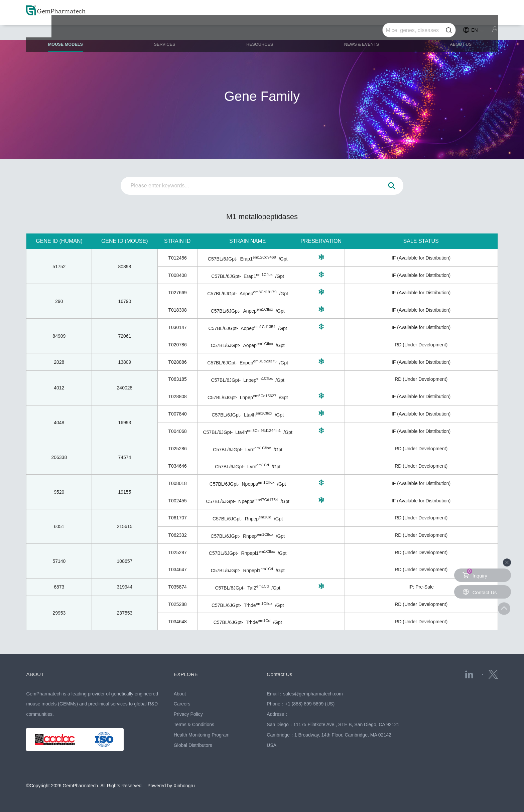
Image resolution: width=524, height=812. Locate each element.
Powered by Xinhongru (171, 786)
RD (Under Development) (421, 345)
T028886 (177, 362)
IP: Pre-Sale (421, 587)
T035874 (177, 587)
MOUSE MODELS (80, 33)
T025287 (177, 552)
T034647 (177, 570)
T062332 (177, 535)
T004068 (177, 431)
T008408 (177, 275)
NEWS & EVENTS (359, 31)
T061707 (177, 518)
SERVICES (173, 31)
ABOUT (36, 674)
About (180, 694)
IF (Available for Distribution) (421, 258)
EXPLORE (188, 674)
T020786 (177, 345)
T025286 (177, 449)
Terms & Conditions (194, 724)
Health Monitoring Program (202, 735)
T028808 (177, 396)
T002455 (177, 501)
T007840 (177, 414)
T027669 (177, 293)
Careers (182, 704)
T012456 (177, 258)
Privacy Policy (188, 714)
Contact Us (282, 674)
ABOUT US (452, 31)
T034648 (177, 622)
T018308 (177, 310)
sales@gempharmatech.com (313, 694)
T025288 (177, 604)
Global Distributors (193, 745)
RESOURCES (262, 31)
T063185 (177, 379)
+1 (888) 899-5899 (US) (310, 704)
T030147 (177, 327)
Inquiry (476, 574)
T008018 (177, 483)
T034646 (177, 466)
